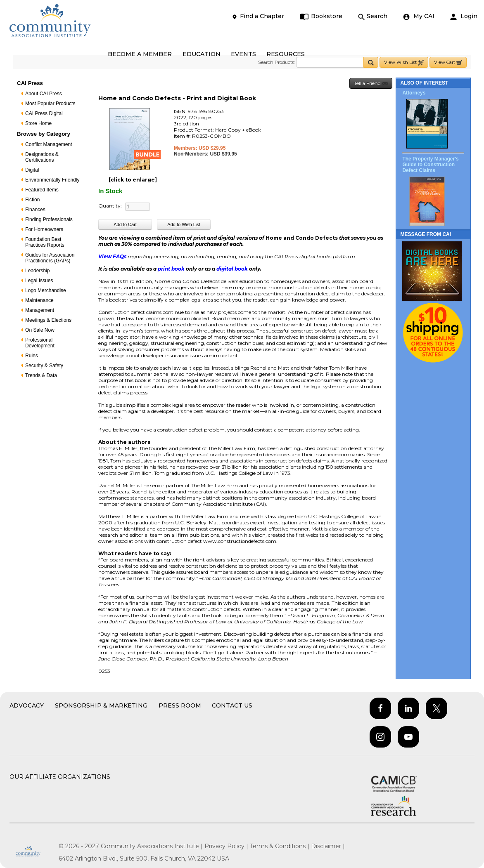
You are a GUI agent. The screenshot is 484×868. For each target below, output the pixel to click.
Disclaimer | (328, 846)
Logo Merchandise (46, 290)
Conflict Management (49, 144)
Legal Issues (39, 281)
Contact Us (232, 705)
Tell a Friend (371, 84)
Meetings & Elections (48, 320)
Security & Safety (44, 366)
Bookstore (321, 16)
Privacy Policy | (227, 846)
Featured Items (42, 190)
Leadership (37, 271)
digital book (233, 269)
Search (373, 16)
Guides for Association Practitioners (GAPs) (50, 258)
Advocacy (27, 705)
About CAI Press (44, 94)
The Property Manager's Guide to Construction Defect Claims (430, 165)
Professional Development (40, 343)
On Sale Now (40, 330)
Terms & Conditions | (280, 846)
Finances (35, 210)
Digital (32, 170)
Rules (32, 356)
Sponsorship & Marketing (101, 705)
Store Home (38, 123)
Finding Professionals (49, 219)
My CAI (419, 16)
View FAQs (112, 256)
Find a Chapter (258, 16)
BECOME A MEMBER (140, 54)
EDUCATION (202, 54)
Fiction (32, 200)
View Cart (448, 63)
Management (40, 310)
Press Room (180, 705)
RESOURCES (286, 54)
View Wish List (404, 63)
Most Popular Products (50, 104)
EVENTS (243, 54)
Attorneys (414, 93)
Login (464, 16)
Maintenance (39, 300)
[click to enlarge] (133, 180)
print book (171, 269)
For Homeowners (44, 229)
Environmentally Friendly (52, 180)
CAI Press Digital (44, 113)
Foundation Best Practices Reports (45, 242)
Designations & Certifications (42, 157)
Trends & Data (41, 375)
